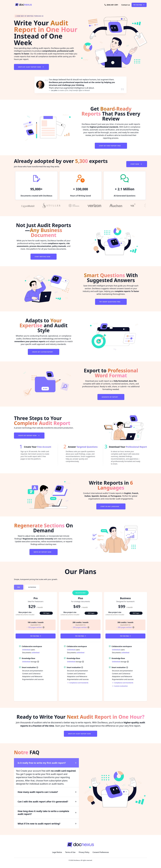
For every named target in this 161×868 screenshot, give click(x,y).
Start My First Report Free (110, 146)
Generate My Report (110, 397)
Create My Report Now (29, 435)
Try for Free (36, 636)
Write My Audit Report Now (31, 67)
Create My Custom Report (43, 352)
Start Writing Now (43, 257)
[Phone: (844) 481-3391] (111, 5)
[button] (126, 5)
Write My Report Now (43, 552)
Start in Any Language (110, 506)
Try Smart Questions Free (110, 302)
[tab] (19, 587)
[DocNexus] (41, 5)
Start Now (137, 164)
